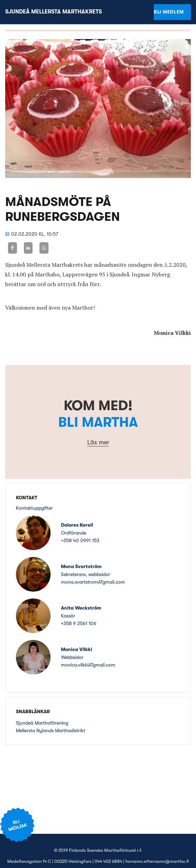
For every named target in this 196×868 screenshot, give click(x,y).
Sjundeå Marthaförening (42, 723)
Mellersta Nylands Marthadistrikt (51, 730)
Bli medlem (169, 12)
